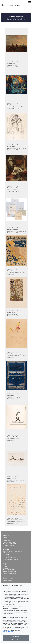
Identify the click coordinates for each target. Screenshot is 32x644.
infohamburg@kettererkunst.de (11, 559)
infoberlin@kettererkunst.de (10, 573)
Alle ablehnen (16, 636)
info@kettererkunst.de (8, 545)
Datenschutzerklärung (8, 632)
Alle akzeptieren (16, 640)
